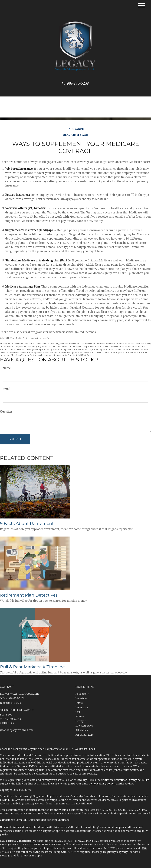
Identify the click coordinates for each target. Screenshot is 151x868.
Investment (82, 698)
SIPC (11, 800)
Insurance (82, 707)
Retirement (82, 694)
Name (7, 368)
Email (6, 389)
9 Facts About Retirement (27, 523)
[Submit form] (15, 439)
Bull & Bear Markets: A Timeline (32, 667)
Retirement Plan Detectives (29, 595)
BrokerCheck (87, 749)
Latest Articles (84, 726)
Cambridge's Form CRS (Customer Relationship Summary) (35, 820)
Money (80, 717)
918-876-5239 (76, 83)
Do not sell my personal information (111, 784)
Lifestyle (81, 721)
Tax (78, 712)
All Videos (82, 730)
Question (6, 412)
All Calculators (85, 735)
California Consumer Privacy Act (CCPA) (126, 780)
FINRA (4, 800)
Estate (79, 703)
